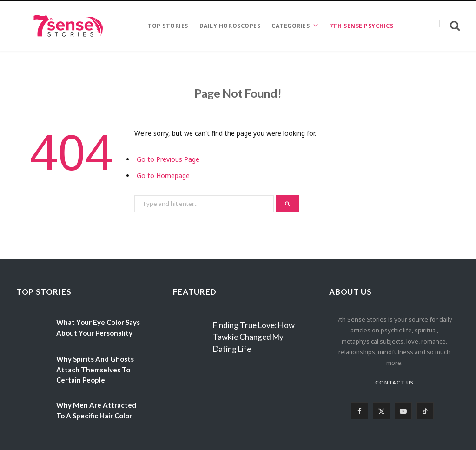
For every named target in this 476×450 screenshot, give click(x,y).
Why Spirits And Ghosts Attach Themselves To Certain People (95, 370)
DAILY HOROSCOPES (230, 26)
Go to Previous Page (168, 159)
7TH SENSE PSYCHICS (361, 26)
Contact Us (394, 382)
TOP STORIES (168, 26)
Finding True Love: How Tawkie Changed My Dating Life (254, 337)
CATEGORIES (291, 26)
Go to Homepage (163, 175)
